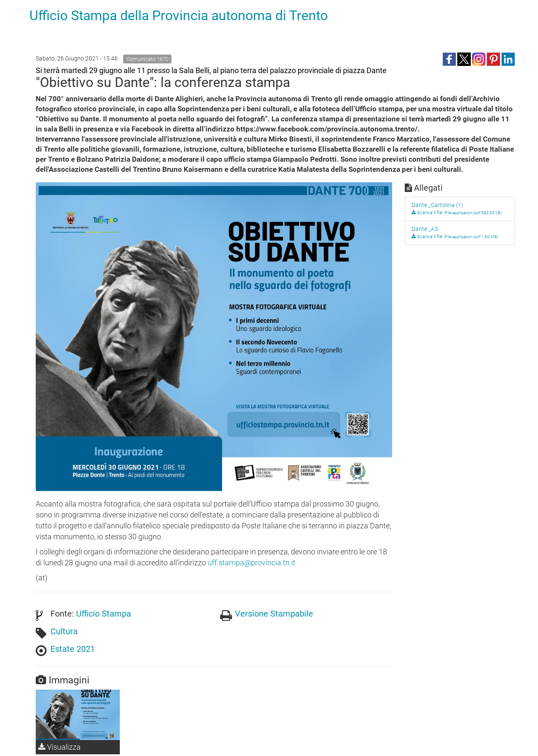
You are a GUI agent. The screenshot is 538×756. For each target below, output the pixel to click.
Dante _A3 (425, 229)
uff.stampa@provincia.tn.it (252, 563)
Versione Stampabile (274, 614)
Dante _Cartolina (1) (437, 205)
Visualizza (59, 747)
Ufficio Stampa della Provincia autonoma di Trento (179, 16)
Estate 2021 (73, 649)
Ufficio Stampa (104, 614)
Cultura (64, 631)
